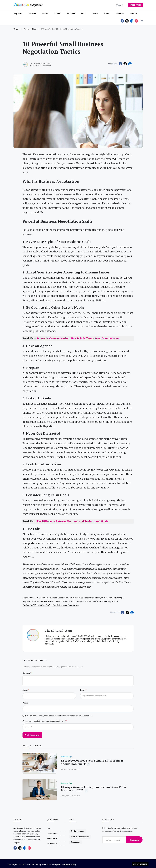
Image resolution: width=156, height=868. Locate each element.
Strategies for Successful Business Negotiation (97, 601)
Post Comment (32, 735)
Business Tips (30, 29)
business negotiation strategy (89, 598)
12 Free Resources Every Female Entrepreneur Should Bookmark (92, 762)
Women (133, 13)
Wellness (120, 13)
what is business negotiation (65, 605)
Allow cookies (140, 864)
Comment (27, 673)
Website (26, 703)
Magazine (18, 13)
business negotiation (38, 598)
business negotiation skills (61, 598)
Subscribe (134, 840)
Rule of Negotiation (65, 601)
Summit (58, 13)
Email (83, 690)
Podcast (32, 13)
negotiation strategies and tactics (39, 601)
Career (95, 13)
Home (16, 29)
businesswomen (78, 831)
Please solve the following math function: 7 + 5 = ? (44, 721)
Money (107, 13)
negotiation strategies (114, 598)
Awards (45, 13)
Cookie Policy (70, 864)
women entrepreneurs (80, 837)
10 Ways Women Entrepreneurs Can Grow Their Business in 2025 (94, 789)
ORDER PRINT (135, 5)
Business (71, 13)
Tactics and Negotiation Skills (36, 605)
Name (25, 690)
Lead (83, 13)
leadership (76, 842)
